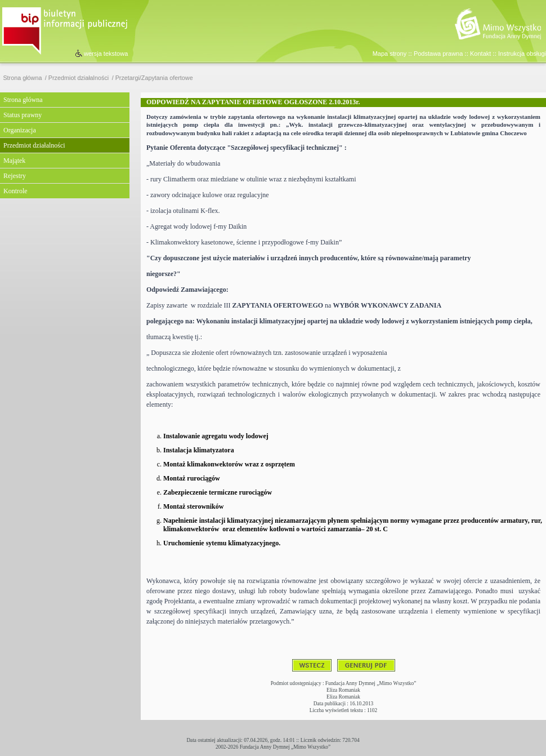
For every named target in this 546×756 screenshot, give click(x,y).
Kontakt (480, 54)
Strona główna (22, 78)
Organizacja (20, 130)
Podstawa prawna (438, 54)
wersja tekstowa (106, 54)
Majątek (14, 161)
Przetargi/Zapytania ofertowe (154, 78)
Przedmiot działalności (79, 78)
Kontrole (15, 191)
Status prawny (23, 115)
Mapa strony (390, 54)
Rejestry (15, 176)
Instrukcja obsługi (522, 54)
